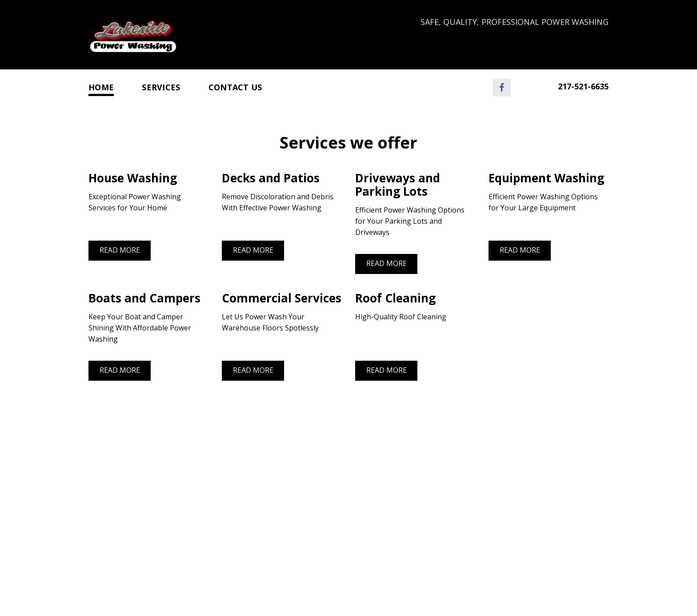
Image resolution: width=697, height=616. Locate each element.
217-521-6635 (583, 86)
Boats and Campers (146, 298)
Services (161, 88)
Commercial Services (282, 298)
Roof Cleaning (395, 298)
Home (101, 88)
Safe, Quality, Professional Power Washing (515, 22)
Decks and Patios (271, 178)
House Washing (133, 178)
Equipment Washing (548, 178)
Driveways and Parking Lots (398, 185)
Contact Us (235, 88)
